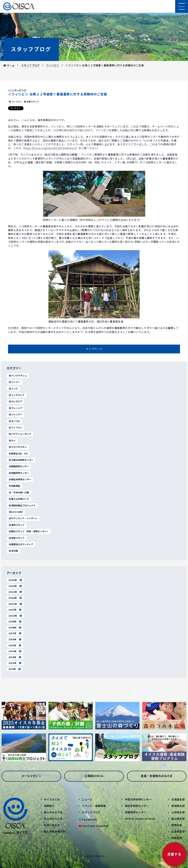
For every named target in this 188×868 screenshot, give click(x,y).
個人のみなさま (53, 812)
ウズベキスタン (18, 447)
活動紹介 (49, 806)
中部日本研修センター (21, 460)
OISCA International (140, 819)
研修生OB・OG (18, 454)
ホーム (9, 65)
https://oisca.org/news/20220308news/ (50, 148)
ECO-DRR (16, 512)
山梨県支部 (178, 812)
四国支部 (177, 838)
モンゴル (14, 421)
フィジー (14, 382)
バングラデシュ (18, 376)
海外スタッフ (16, 525)
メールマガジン (31, 776)
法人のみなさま (53, 819)
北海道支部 (178, 800)
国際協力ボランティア (21, 544)
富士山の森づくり (19, 499)
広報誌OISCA (94, 776)
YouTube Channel (95, 826)
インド (13, 389)
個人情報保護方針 (55, 832)
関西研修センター (19, 466)
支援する (174, 854)
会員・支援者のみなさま (157, 776)
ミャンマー (15, 415)
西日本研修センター (20, 480)
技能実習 (14, 486)
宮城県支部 (178, 806)
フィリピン (53, 65)
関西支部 (177, 825)
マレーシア (15, 408)
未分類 (13, 551)
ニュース (87, 800)
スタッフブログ (31, 49)
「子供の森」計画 (19, 493)
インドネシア (16, 395)
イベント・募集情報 (94, 806)
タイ (12, 441)
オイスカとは (52, 800)
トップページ (94, 349)
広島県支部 (178, 832)
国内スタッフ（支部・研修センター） (29, 531)
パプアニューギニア (20, 434)
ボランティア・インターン (23, 518)
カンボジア (15, 402)
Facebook (89, 820)
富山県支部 (178, 819)
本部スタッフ (16, 538)
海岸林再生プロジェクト (22, 506)
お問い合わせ (52, 825)
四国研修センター (19, 473)
